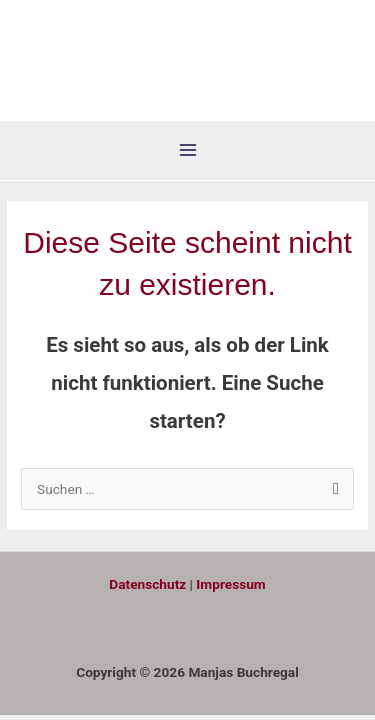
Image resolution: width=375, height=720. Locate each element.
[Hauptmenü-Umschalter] (187, 150)
